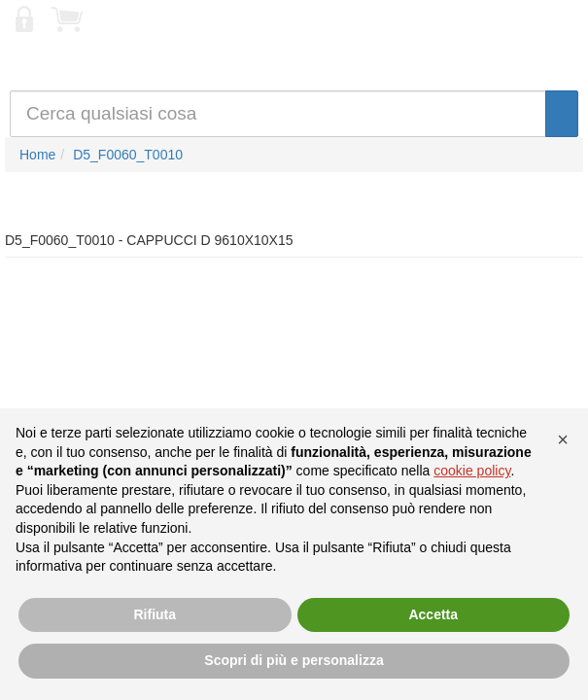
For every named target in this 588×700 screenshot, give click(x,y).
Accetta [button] (433, 614)
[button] (563, 439)
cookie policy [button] (472, 471)
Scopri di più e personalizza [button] (294, 660)
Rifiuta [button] (155, 614)
